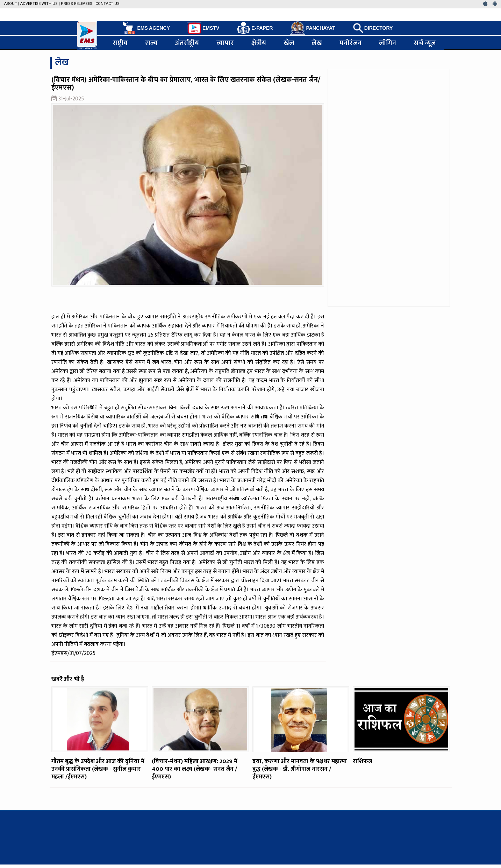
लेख (317, 43)
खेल (289, 43)
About (11, 4)
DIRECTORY (373, 28)
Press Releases (77, 4)
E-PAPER (255, 28)
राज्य (151, 43)
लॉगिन (388, 43)
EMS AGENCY (146, 28)
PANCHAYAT (313, 28)
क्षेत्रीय (259, 43)
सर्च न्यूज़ (425, 43)
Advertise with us (39, 4)
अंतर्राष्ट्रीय (187, 43)
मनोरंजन (350, 43)
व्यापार (225, 43)
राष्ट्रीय (120, 43)
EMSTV (203, 28)
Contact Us (108, 4)
